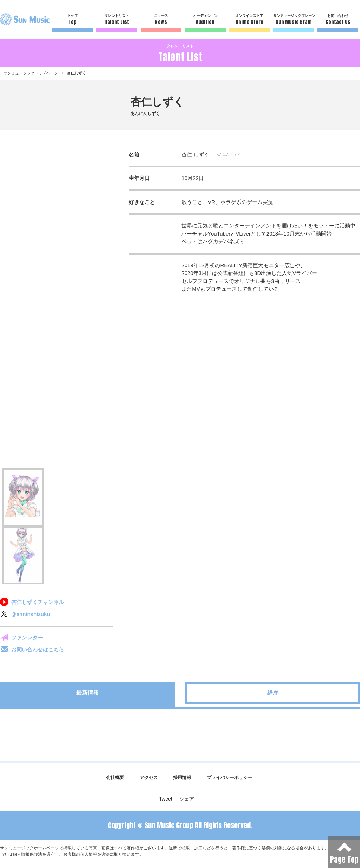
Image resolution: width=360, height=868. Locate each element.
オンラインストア (250, 20)
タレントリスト (117, 20)
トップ (72, 20)
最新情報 (88, 693)
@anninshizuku (31, 614)
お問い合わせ (338, 20)
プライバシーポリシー (230, 777)
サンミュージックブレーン (294, 20)
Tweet (165, 799)
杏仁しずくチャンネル (38, 602)
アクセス (149, 777)
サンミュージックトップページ (31, 73)
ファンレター (27, 638)
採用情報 (182, 777)
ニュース (161, 20)
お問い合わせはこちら (38, 650)
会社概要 (115, 777)
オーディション (205, 20)
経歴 (273, 693)
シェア (187, 799)
